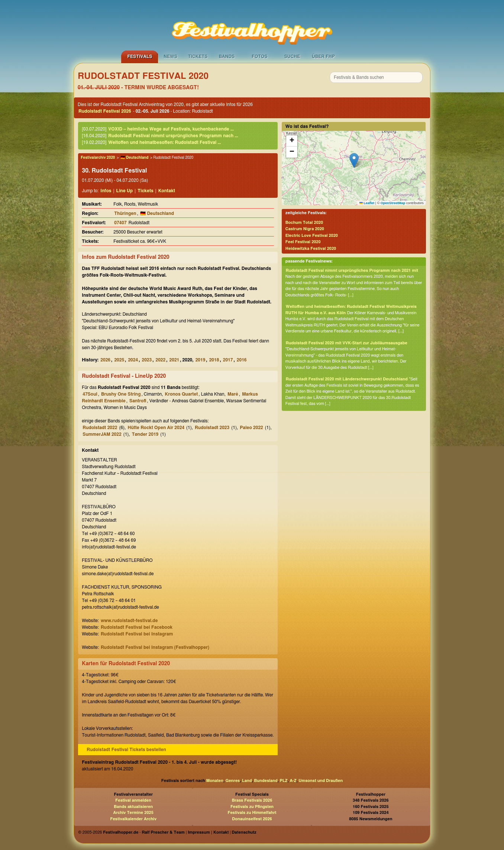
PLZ (284, 781)
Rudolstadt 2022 (100, 428)
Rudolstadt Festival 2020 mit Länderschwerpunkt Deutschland (347, 379)
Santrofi (138, 401)
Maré (233, 394)
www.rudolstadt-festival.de (129, 621)
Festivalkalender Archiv (133, 819)
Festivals (140, 57)
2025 (119, 360)
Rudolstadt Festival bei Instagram (137, 634)
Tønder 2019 (145, 434)
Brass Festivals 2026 (252, 800)
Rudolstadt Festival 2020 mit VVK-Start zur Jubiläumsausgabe (347, 343)
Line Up (125, 191)
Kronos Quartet (181, 394)
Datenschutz (244, 832)
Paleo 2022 (251, 428)
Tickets (198, 57)
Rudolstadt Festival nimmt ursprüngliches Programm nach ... (173, 136)
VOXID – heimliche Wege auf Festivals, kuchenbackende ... (171, 129)
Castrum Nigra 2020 (305, 229)
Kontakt (167, 191)
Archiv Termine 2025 (133, 813)
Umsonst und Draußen (321, 781)
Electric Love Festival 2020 (312, 236)
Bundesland (266, 781)
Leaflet (367, 203)
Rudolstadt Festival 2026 (105, 111)
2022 (161, 360)
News (170, 57)
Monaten (215, 781)
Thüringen (125, 213)
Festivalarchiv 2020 (98, 158)
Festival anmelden (133, 800)
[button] (354, 160)
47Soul (90, 394)
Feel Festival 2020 (303, 242)
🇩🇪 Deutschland (134, 158)
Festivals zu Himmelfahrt (252, 813)
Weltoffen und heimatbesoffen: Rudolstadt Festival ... (164, 142)
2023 (147, 360)
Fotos (259, 57)
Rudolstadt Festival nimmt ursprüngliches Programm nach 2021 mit (352, 271)
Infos (106, 191)
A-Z (293, 781)
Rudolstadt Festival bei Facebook (137, 627)
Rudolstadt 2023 (212, 428)
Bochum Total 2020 (304, 223)
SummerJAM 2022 (102, 434)
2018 (214, 360)
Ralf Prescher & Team (163, 832)
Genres (233, 781)
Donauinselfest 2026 (252, 819)
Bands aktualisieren (133, 807)
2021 (175, 360)
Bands (227, 57)
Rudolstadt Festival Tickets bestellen (126, 750)
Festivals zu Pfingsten (252, 807)
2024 (133, 360)
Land (247, 781)
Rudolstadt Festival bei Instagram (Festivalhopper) (155, 647)
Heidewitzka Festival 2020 (311, 249)
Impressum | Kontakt (208, 832)
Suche (292, 57)
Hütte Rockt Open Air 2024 (156, 428)
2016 (242, 360)
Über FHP (323, 57)
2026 (105, 360)
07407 (120, 223)
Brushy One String (121, 394)
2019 (201, 360)
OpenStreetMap (393, 203)
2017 (228, 360)
